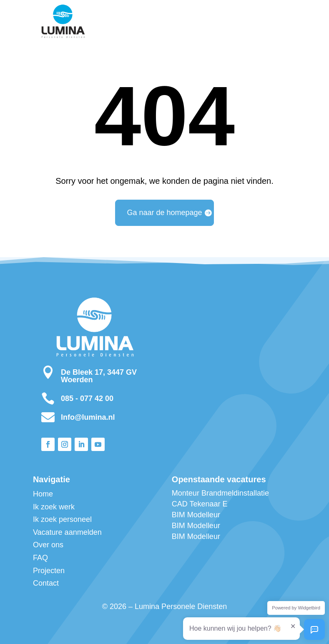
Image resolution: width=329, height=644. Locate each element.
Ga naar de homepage (164, 213)
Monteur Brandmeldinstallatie (220, 493)
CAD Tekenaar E (200, 504)
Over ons (48, 545)
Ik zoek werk (54, 507)
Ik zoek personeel (62, 519)
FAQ (40, 558)
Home (43, 494)
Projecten (49, 571)
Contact (46, 583)
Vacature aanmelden (67, 532)
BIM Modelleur (196, 515)
